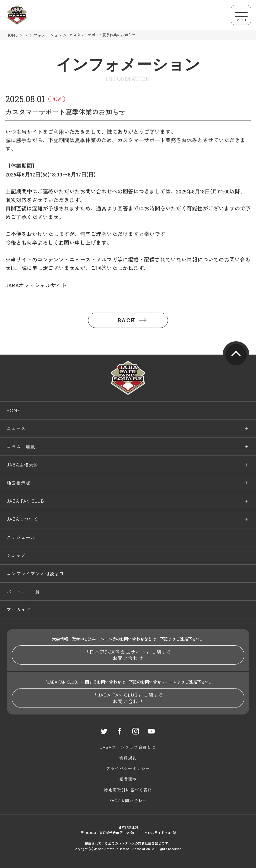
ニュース (16, 429)
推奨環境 (128, 779)
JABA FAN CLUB (25, 501)
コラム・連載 (21, 447)
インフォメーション (44, 35)
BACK (126, 320)
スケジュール (21, 537)
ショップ (16, 555)
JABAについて (22, 519)
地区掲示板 (19, 483)
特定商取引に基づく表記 (128, 790)
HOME (12, 35)
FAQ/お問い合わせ (128, 800)
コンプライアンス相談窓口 (35, 574)
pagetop (236, 355)
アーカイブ (19, 610)
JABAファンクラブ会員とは (128, 747)
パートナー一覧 (23, 591)
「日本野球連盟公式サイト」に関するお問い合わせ (128, 655)
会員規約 (128, 758)
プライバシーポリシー (128, 768)
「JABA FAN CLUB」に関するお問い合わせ (128, 698)
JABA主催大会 (22, 465)
